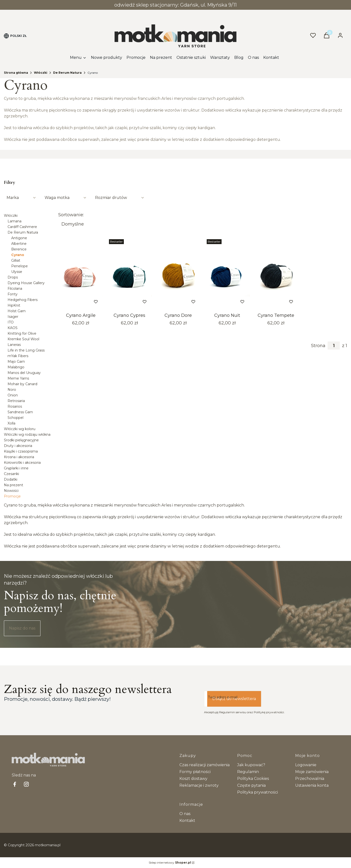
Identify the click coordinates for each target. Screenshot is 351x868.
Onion (13, 395)
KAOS (13, 328)
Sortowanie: (71, 215)
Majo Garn (16, 362)
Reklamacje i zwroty (199, 785)
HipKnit (14, 305)
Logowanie (306, 765)
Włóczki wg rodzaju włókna (27, 434)
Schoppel (15, 418)
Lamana (15, 221)
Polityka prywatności (258, 792)
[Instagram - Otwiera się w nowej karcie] (26, 784)
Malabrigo (16, 367)
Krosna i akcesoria (19, 457)
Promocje (12, 496)
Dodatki (11, 479)
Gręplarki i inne (16, 468)
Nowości (11, 491)
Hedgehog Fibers (23, 300)
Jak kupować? (251, 765)
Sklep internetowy (170, 863)
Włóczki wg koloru (20, 429)
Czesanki (11, 474)
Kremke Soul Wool (23, 339)
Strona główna (16, 73)
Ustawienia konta (312, 785)
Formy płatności (195, 772)
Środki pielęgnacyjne (21, 440)
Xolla (11, 423)
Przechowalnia (310, 779)
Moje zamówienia (312, 772)
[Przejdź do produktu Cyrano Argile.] (81, 274)
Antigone (19, 238)
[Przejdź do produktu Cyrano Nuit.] (227, 274)
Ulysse (17, 272)
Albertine (19, 244)
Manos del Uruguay (24, 373)
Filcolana (15, 289)
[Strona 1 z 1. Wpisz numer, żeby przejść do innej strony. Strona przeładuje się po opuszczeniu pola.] (334, 346)
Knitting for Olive (22, 333)
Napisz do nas (22, 628)
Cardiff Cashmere (22, 227)
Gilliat (16, 260)
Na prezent (14, 485)
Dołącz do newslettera (234, 699)
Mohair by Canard (22, 384)
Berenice (19, 249)
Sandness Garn (20, 412)
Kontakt (187, 821)
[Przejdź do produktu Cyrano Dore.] (178, 274)
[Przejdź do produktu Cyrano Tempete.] (276, 274)
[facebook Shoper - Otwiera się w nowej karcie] (15, 784)
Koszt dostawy (193, 779)
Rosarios (15, 406)
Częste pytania (251, 785)
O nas (185, 814)
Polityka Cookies (253, 779)
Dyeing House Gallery (26, 283)
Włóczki (41, 73)
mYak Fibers (18, 356)
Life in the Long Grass (26, 350)
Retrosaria (16, 401)
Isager (13, 317)
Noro (12, 390)
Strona (318, 346)
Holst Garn (17, 311)
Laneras (14, 345)
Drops (13, 277)
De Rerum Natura (67, 73)
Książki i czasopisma (21, 451)
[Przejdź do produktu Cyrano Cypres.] (129, 274)
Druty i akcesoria (18, 446)
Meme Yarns (18, 378)
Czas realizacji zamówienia (205, 765)
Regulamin (248, 772)
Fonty (13, 294)
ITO (11, 322)
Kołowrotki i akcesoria (22, 463)
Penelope (19, 266)
